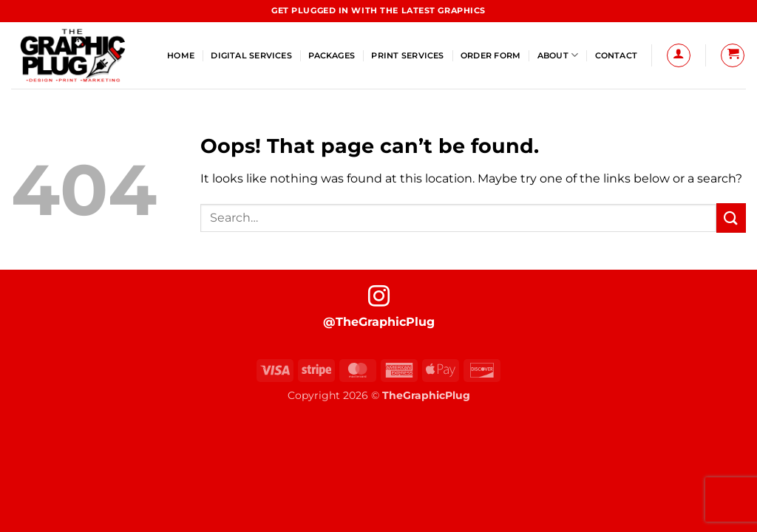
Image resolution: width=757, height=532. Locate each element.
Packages (332, 55)
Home (181, 55)
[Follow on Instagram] (379, 298)
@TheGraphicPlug (379, 322)
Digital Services (251, 55)
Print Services (407, 55)
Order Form (490, 55)
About (558, 55)
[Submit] (731, 218)
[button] (679, 55)
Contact (617, 55)
